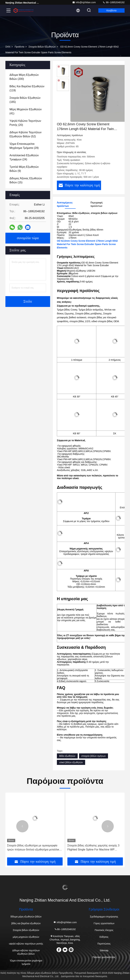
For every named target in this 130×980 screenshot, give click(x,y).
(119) (27, 88)
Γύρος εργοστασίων (104, 923)
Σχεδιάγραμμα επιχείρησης (104, 917)
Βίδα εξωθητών (67, 756)
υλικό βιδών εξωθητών (71, 762)
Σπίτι (8, 47)
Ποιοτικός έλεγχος (104, 930)
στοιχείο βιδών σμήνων (94, 756)
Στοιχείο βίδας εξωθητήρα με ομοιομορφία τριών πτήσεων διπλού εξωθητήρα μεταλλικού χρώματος (35, 848)
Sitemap (104, 950)
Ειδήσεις (104, 937)
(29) (24, 146)
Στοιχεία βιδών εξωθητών (42, 47)
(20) (25, 123)
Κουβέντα (111, 10)
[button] (22, 826)
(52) (25, 134)
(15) (26, 180)
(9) (24, 169)
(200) (24, 77)
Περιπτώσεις (104, 944)
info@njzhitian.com (84, 2)
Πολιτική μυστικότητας (104, 957)
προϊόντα (19, 47)
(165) (25, 100)
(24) (24, 157)
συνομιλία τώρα (28, 238)
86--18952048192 (114, 2)
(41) (26, 111)
